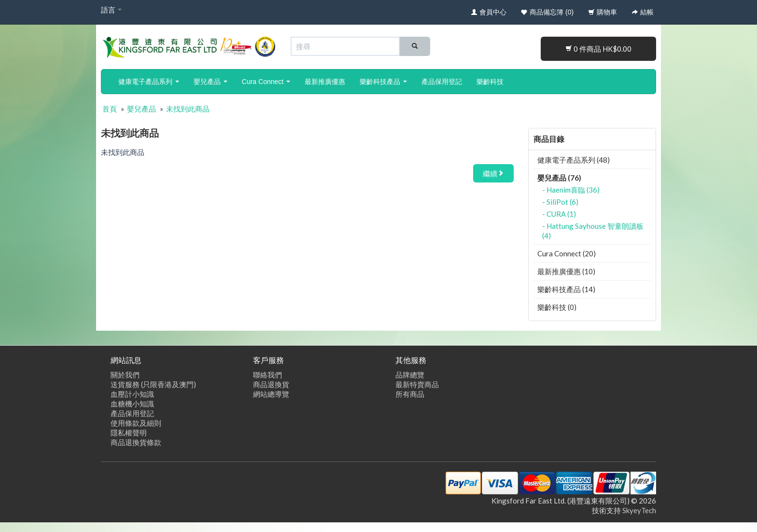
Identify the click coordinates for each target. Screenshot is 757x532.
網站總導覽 (271, 394)
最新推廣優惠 (325, 82)
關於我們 (125, 375)
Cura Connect (266, 82)
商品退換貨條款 (136, 442)
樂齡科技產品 (383, 82)
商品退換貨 (271, 384)
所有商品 (410, 394)
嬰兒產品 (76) (559, 178)
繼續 (493, 173)
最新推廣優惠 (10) (566, 271)
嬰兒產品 (210, 82)
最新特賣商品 (417, 384)
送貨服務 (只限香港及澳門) (153, 384)
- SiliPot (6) (560, 202)
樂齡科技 (490, 82)
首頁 (110, 109)
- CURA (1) (559, 214)
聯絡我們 (267, 375)
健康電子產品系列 (149, 82)
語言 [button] (111, 10)
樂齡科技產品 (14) (566, 289)
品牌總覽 (410, 375)
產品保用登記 (442, 82)
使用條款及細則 (136, 423)
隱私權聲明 (129, 433)
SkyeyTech (639, 510)
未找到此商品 (188, 109)
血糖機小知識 (132, 404)
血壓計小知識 (132, 394)
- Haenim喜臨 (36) (571, 190)
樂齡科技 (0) (557, 307)
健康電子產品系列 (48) (574, 160)
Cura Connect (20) (567, 253)
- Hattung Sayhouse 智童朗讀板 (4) (593, 231)
